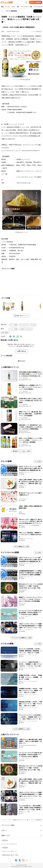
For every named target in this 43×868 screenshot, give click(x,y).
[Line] (18, 336)
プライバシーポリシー (9, 851)
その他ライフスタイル (26, 329)
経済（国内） (5, 333)
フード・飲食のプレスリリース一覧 (18, 820)
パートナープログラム (9, 844)
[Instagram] (23, 860)
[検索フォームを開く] (26, 2)
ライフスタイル (38, 7)
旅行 (18, 7)
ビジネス (33, 325)
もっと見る (38, 461)
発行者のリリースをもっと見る (22, 451)
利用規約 (5, 848)
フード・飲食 (13, 325)
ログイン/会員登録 (36, 2)
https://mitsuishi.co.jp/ (24, 183)
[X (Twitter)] (14, 336)
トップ (3, 820)
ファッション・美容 (27, 7)
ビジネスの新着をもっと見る (22, 729)
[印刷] (21, 336)
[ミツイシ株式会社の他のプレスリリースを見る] (38, 11)
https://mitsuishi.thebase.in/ (31, 151)
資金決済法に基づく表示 (10, 855)
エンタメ (8, 7)
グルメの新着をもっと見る (22, 547)
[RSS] (27, 860)
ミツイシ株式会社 (36, 32)
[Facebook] (10, 336)
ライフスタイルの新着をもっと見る (22, 638)
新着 (2, 7)
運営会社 (5, 840)
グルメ (13, 7)
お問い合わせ (22, 351)
